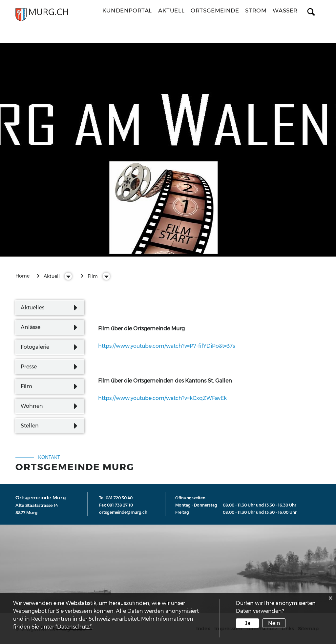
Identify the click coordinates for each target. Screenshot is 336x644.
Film (26, 386)
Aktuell (171, 10)
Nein (274, 623)
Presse (29, 367)
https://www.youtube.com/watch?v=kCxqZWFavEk (166, 398)
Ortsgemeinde (215, 10)
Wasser (285, 10)
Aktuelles (32, 308)
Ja (248, 623)
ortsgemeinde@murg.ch (123, 512)
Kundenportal (127, 10)
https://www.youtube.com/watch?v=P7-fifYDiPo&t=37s (170, 346)
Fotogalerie (35, 347)
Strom (256, 10)
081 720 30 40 (119, 498)
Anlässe (31, 327)
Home (22, 276)
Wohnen (32, 406)
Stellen (30, 426)
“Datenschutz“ (73, 627)
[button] (52, 276)
